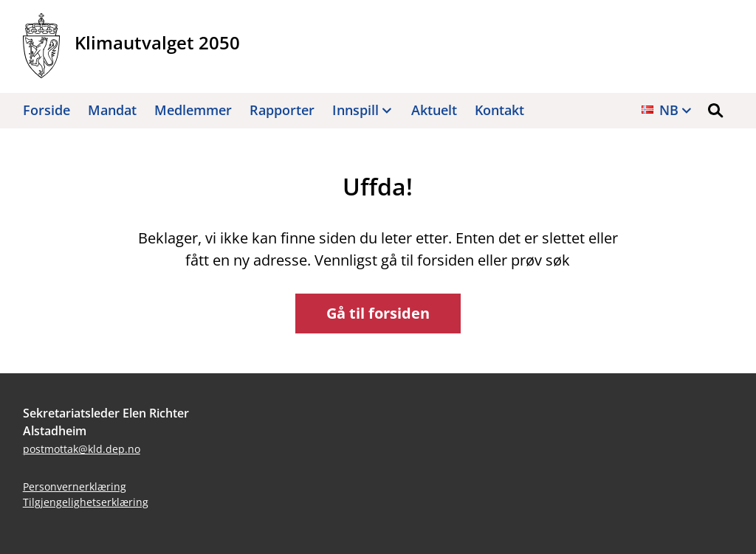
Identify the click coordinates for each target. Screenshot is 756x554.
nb (669, 110)
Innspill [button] (355, 110)
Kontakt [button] (499, 110)
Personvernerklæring (75, 487)
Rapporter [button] (282, 110)
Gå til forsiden (378, 313)
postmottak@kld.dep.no (82, 449)
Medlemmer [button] (193, 110)
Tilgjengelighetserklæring (86, 502)
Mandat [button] (112, 110)
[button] (715, 111)
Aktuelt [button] (434, 110)
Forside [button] (47, 110)
